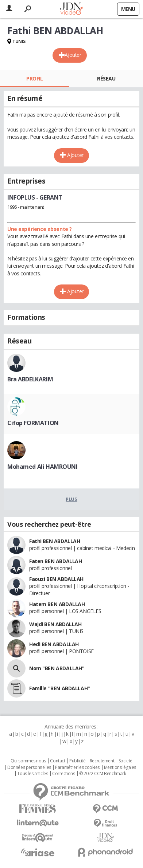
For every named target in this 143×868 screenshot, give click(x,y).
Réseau (106, 78)
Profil (34, 78)
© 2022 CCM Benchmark (103, 774)
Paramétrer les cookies (77, 767)
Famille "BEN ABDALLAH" (60, 688)
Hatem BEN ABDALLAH (57, 604)
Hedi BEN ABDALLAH (54, 644)
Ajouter (73, 55)
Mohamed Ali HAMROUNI (42, 467)
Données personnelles (29, 767)
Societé (125, 761)
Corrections (63, 774)
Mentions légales (120, 767)
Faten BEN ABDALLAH (55, 561)
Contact (57, 761)
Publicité (77, 761)
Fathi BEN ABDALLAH (55, 541)
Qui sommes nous (28, 761)
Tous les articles (32, 774)
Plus (71, 499)
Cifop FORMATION (33, 423)
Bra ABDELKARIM (30, 379)
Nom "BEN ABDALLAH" (57, 668)
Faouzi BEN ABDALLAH (56, 579)
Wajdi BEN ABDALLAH (55, 624)
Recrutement (102, 761)
